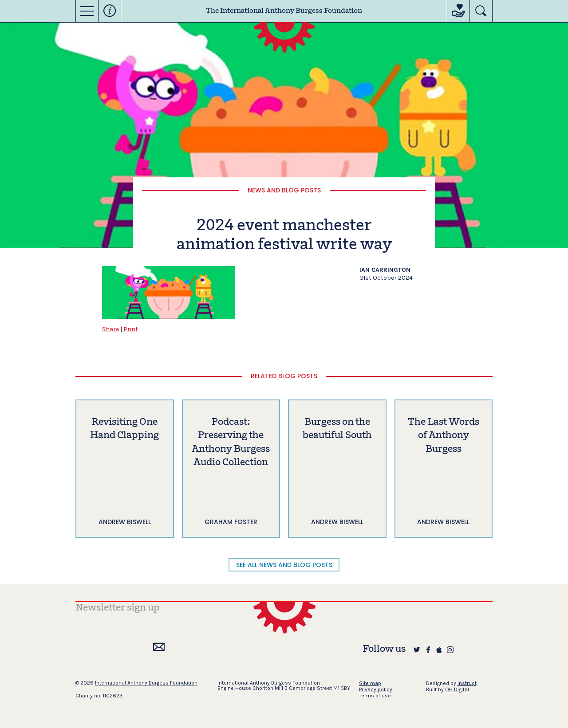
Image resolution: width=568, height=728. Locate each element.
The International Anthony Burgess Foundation (284, 11)
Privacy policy (376, 689)
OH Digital (457, 689)
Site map (370, 683)
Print (131, 329)
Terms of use (375, 696)
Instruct (467, 683)
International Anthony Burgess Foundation (146, 683)
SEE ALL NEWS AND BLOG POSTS (284, 565)
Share (110, 329)
